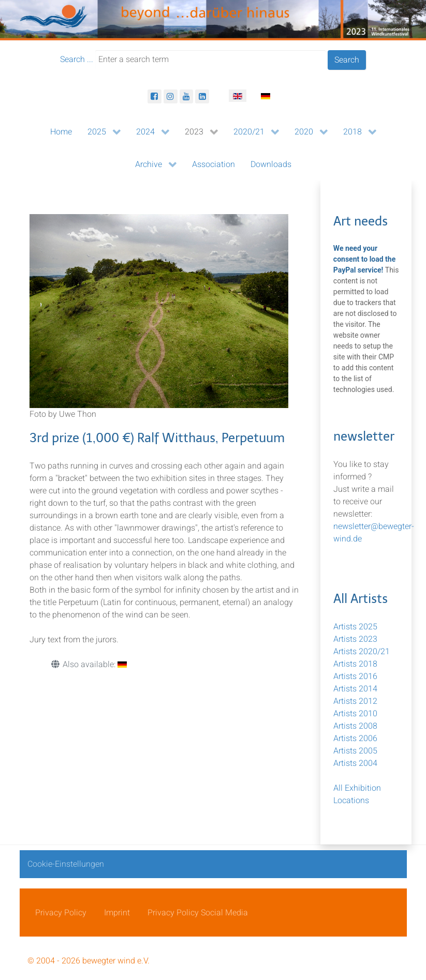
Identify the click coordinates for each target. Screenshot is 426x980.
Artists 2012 (355, 701)
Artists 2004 (355, 763)
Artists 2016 (355, 676)
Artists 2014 (355, 689)
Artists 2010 (355, 714)
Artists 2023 (355, 639)
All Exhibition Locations (357, 794)
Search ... (77, 59)
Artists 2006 (355, 738)
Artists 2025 (355, 627)
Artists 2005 (355, 751)
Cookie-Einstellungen (66, 864)
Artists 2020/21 (362, 652)
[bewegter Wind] (213, 20)
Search (347, 60)
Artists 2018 (355, 664)
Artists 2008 (355, 726)
